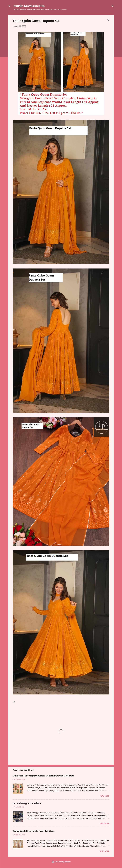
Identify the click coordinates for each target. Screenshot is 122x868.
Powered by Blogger (61, 862)
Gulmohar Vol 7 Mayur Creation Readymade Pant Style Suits (43, 776)
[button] (108, 20)
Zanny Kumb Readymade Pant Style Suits (34, 831)
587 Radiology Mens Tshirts (27, 803)
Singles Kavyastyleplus (29, 6)
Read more (105, 796)
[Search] (113, 6)
